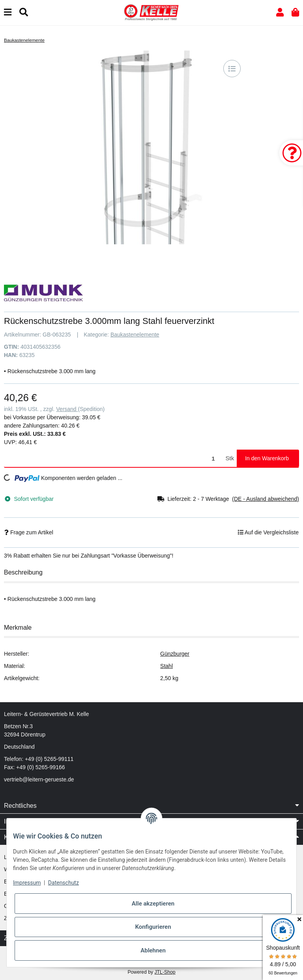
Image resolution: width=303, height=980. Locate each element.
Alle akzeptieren (153, 904)
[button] (280, 12)
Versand (67, 409)
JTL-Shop (165, 972)
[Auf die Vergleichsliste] (232, 69)
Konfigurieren (153, 927)
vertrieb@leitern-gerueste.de (39, 779)
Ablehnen (153, 950)
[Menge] (113, 458)
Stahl (166, 666)
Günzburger (175, 654)
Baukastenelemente (135, 335)
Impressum (27, 883)
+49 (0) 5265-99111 (49, 759)
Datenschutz (64, 883)
